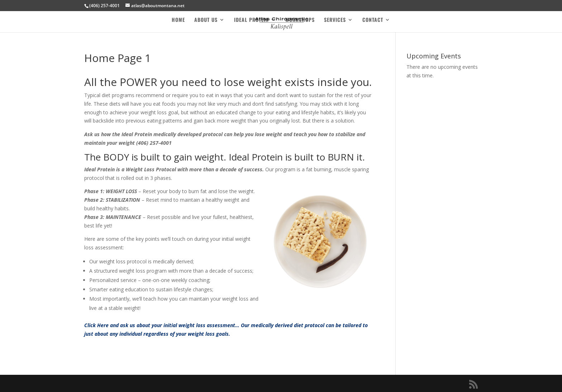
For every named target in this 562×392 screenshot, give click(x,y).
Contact (373, 20)
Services (335, 20)
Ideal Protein (251, 20)
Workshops (300, 20)
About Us (206, 20)
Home (178, 20)
